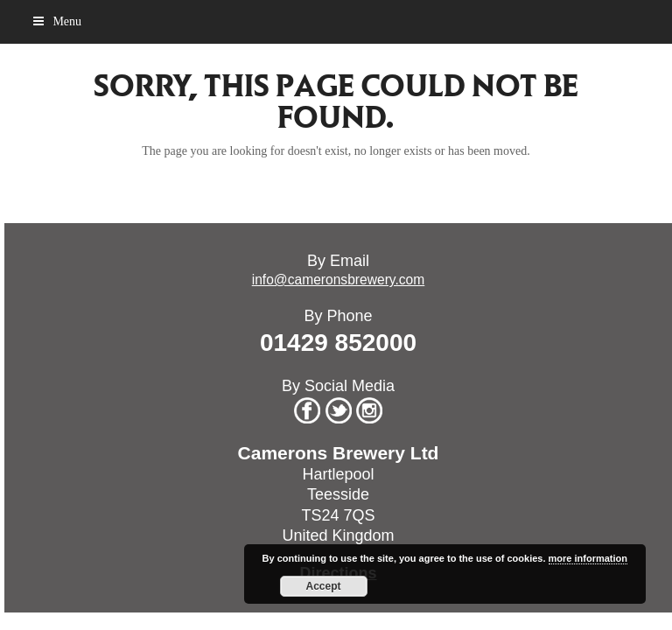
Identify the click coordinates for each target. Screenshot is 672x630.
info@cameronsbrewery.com (339, 280)
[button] (57, 21)
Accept (324, 586)
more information (588, 558)
